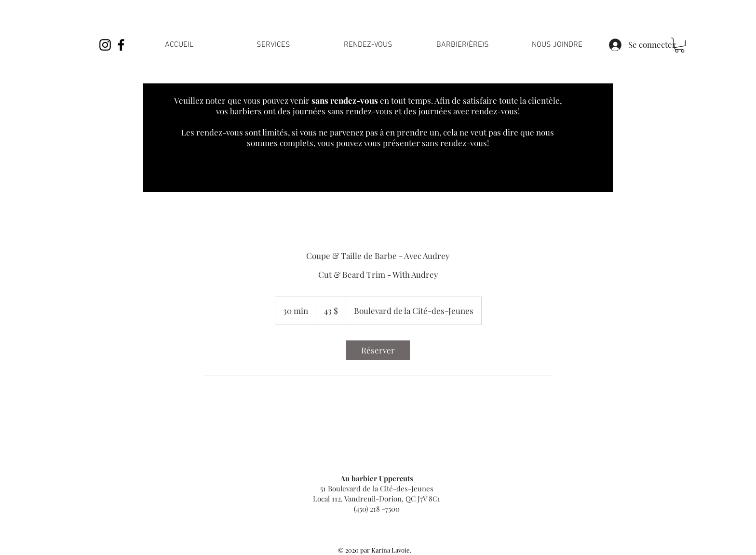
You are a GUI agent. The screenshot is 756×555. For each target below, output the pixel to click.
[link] (680, 45)
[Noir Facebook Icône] (121, 45)
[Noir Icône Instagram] (105, 45)
